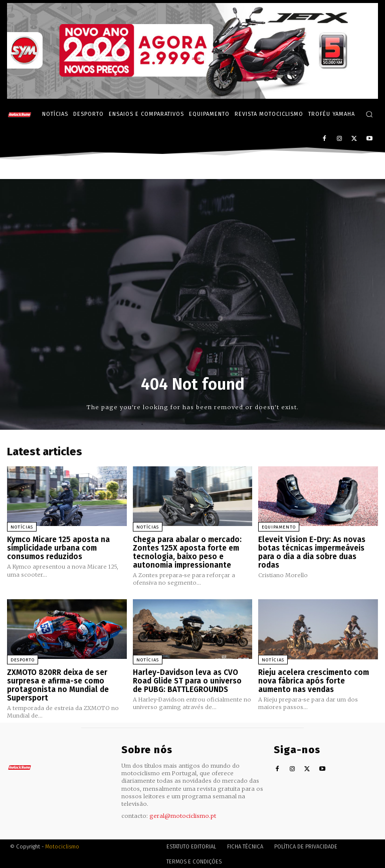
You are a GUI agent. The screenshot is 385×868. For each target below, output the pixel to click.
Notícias (22, 527)
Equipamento (279, 527)
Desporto (23, 659)
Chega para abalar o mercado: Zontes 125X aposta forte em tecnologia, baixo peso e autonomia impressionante (187, 552)
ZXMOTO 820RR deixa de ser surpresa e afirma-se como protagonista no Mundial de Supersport (58, 684)
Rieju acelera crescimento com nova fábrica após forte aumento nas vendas (314, 680)
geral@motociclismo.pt (183, 814)
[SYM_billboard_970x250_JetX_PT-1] (192, 96)
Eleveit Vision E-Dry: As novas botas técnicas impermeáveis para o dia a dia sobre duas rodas (312, 552)
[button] (369, 114)
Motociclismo (62, 845)
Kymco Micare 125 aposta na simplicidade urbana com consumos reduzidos (58, 548)
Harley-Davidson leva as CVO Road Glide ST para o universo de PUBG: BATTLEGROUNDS (192, 680)
